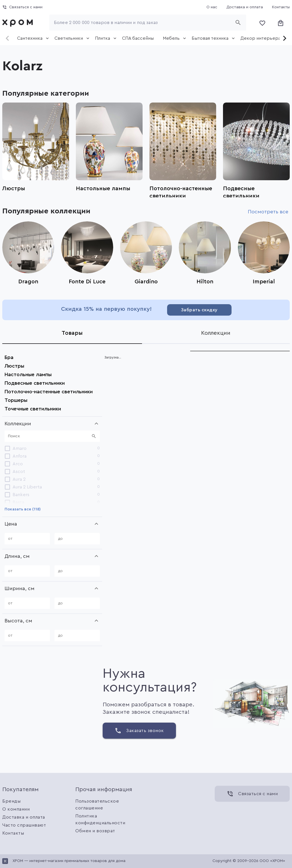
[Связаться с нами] (22, 7)
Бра (9, 357)
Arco (18, 464)
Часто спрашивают (24, 825)
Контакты (13, 833)
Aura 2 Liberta (27, 487)
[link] (19, 23)
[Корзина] (281, 23)
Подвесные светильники (35, 383)
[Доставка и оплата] (245, 7)
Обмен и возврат (95, 831)
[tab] (31, 38)
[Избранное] (262, 23)
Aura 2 (19, 479)
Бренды (11, 801)
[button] (52, 424)
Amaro (20, 448)
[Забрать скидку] (199, 310)
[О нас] (212, 7)
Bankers (21, 495)
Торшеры (16, 400)
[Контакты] (281, 7)
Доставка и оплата (24, 817)
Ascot (19, 472)
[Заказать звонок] (139, 731)
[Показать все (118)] (23, 509)
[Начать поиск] (238, 23)
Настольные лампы (28, 374)
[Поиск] (49, 436)
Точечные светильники (33, 409)
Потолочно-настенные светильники (49, 392)
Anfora (20, 456)
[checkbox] (7, 449)
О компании (16, 809)
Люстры (14, 366)
